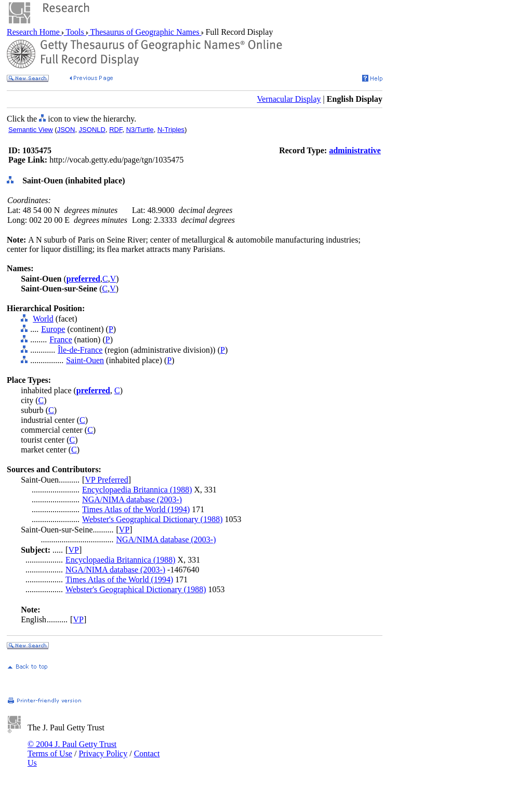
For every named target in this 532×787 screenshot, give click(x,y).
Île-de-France (80, 350)
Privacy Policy (103, 753)
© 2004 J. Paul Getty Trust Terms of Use (72, 749)
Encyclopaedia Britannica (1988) (137, 490)
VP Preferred (106, 480)
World (43, 319)
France (61, 339)
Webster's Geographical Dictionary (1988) (152, 519)
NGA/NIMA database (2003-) (132, 499)
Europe (53, 329)
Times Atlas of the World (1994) (136, 509)
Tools (75, 32)
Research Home (34, 32)
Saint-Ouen (85, 360)
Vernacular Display (289, 99)
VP (124, 530)
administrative (355, 150)
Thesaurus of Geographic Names (145, 32)
